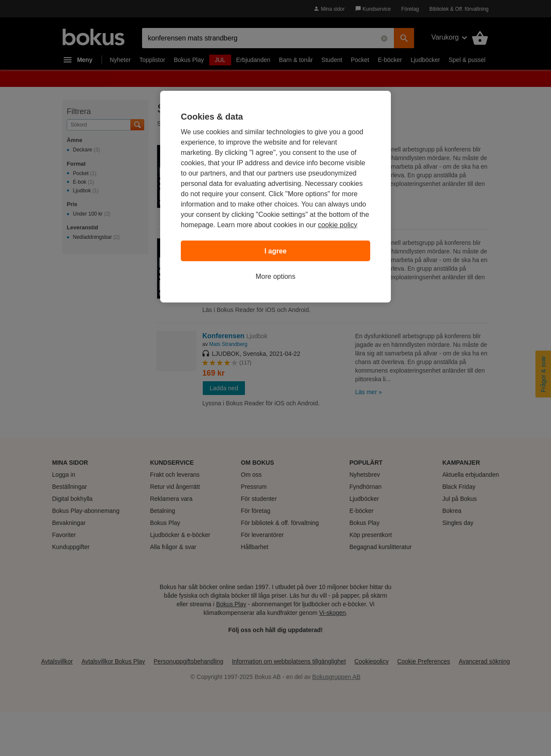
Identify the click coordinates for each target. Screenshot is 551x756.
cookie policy (337, 225)
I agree (275, 251)
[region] (275, 197)
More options (276, 276)
